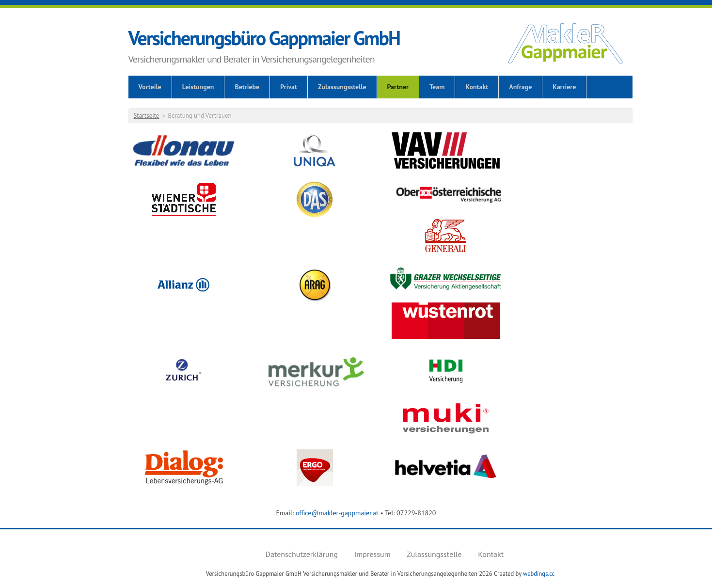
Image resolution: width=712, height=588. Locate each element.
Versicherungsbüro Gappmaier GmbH (264, 38)
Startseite (147, 116)
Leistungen (198, 87)
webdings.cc (539, 573)
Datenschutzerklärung (302, 554)
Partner (398, 87)
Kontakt (477, 87)
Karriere (564, 87)
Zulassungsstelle (342, 87)
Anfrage (520, 87)
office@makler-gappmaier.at (337, 513)
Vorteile (150, 87)
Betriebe (247, 87)
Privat (289, 87)
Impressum (372, 554)
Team (437, 87)
